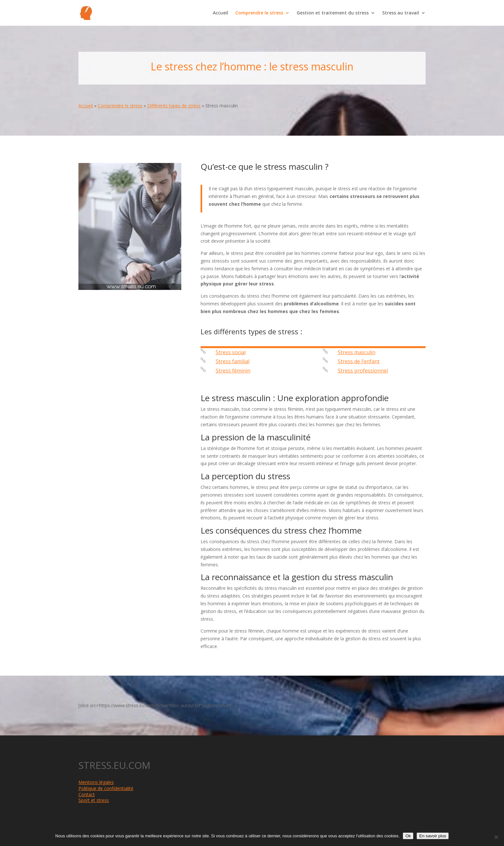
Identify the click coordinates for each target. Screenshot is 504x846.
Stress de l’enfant (359, 361)
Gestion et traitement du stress (333, 13)
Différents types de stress (174, 106)
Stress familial (233, 361)
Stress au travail (401, 13)
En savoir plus (433, 836)
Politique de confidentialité (106, 788)
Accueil (221, 13)
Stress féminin (233, 371)
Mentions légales (96, 782)
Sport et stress (94, 800)
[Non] (496, 837)
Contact (87, 794)
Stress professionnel (363, 371)
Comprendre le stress (259, 13)
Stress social (231, 352)
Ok (408, 836)
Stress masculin (357, 352)
